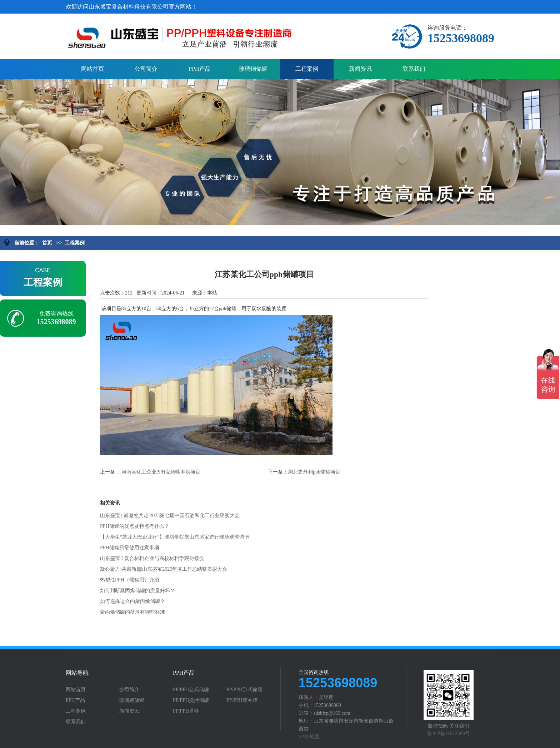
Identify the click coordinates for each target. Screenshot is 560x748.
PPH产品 (199, 69)
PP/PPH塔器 (186, 711)
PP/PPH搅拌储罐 (191, 700)
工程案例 (307, 69)
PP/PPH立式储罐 (191, 690)
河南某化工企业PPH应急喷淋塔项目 (161, 472)
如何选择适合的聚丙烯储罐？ (132, 601)
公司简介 (146, 69)
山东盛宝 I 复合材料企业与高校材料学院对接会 (152, 558)
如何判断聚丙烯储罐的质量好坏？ (137, 591)
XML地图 (309, 737)
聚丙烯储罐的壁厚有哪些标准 (132, 612)
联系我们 (414, 69)
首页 (47, 243)
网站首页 (92, 69)
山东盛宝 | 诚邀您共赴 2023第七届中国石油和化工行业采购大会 (170, 516)
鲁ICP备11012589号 (448, 734)
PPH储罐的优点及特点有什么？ (135, 526)
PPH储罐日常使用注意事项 (130, 548)
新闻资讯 (360, 69)
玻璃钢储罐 (253, 69)
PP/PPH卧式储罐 (244, 690)
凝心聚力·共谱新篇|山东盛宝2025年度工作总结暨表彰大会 (164, 569)
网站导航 (77, 673)
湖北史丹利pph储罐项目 (314, 472)
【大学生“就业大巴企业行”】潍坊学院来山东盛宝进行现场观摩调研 (175, 537)
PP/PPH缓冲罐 (242, 700)
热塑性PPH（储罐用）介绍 (130, 580)
